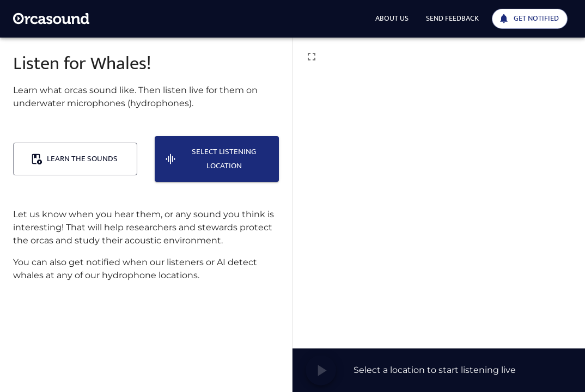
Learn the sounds (74, 159)
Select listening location (210, 159)
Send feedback (452, 18)
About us (392, 18)
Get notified (529, 18)
